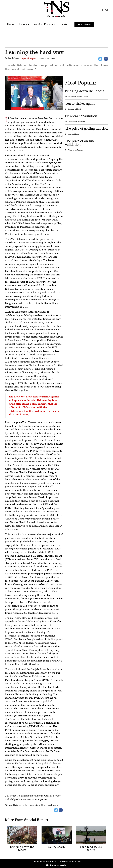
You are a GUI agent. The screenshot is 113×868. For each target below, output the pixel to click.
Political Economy (44, 24)
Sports (63, 24)
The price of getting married (86, 129)
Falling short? (57, 847)
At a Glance (84, 25)
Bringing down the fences (85, 91)
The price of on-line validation (80, 143)
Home (11, 24)
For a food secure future (91, 848)
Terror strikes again (80, 104)
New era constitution (81, 116)
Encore (23, 24)
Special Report (29, 58)
